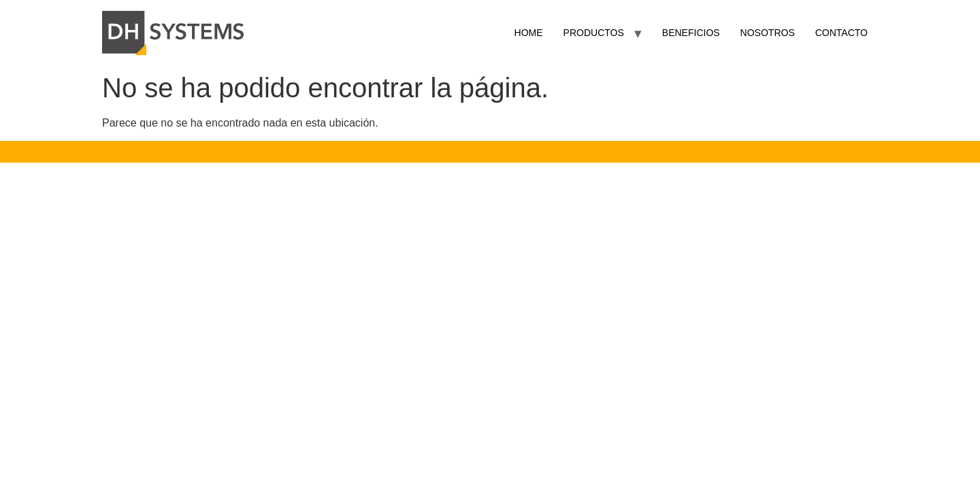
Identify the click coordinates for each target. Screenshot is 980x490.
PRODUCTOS (594, 33)
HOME (529, 33)
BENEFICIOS (691, 33)
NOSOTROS (768, 33)
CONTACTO (842, 33)
